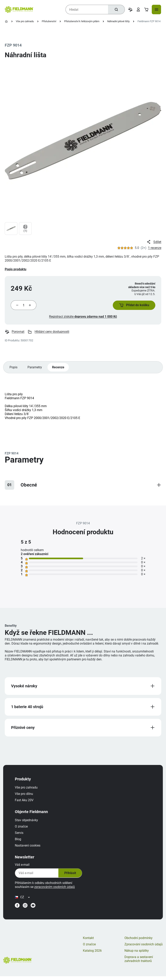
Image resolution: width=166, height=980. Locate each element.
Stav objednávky (27, 822)
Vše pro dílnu (25, 796)
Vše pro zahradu (25, 21)
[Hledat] (116, 10)
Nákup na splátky (137, 954)
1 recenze (155, 248)
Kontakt (88, 941)
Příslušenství (49, 21)
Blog (19, 841)
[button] (133, 306)
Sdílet (154, 242)
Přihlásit (71, 875)
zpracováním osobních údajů (55, 889)
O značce (22, 829)
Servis (20, 835)
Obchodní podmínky (138, 941)
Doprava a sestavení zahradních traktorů (139, 962)
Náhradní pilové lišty (118, 21)
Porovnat (15, 333)
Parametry (35, 368)
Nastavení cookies (29, 848)
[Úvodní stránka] (6, 21)
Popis (14, 368)
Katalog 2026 (92, 954)
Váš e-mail (23, 867)
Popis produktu (16, 269)
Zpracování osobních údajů (144, 948)
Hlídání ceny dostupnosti (49, 333)
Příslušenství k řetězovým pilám (82, 21)
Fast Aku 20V (25, 802)
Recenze (59, 368)
